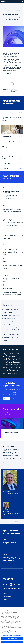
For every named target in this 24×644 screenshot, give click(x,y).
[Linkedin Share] (11, 584)
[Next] (8, 414)
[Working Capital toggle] (20, 147)
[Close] (22, 609)
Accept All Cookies (12, 642)
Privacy (4, 593)
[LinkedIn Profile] (4, 516)
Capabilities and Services (11, 8)
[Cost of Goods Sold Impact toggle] (20, 142)
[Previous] (4, 414)
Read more (5, 549)
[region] (12, 626)
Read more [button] (15, 399)
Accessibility (5, 595)
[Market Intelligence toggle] (20, 163)
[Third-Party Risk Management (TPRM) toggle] (21, 158)
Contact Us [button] (6, 464)
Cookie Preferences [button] (7, 596)
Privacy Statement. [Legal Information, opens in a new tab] (8, 633)
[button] (22, 2)
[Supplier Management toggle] (20, 168)
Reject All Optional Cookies (12, 639)
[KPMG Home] (3, 2)
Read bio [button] (8, 497)
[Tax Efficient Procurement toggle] (20, 152)
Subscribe (17, 585)
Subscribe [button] (6, 399)
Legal (4, 592)
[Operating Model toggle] (20, 137)
